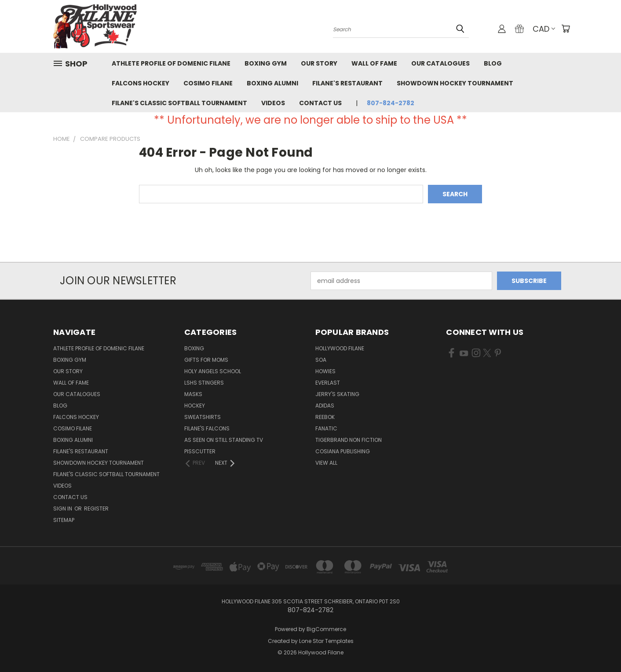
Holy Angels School (213, 371)
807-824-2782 (391, 103)
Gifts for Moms (206, 360)
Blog (493, 63)
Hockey (195, 406)
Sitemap (64, 520)
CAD (544, 29)
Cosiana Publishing (343, 451)
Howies (325, 371)
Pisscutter (200, 451)
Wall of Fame (374, 63)
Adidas (325, 406)
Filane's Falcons (207, 428)
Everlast (328, 383)
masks (193, 394)
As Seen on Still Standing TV (224, 440)
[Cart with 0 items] (566, 29)
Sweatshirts (203, 417)
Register (96, 509)
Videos (273, 103)
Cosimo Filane (208, 83)
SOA (321, 360)
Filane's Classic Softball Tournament (179, 103)
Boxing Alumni (272, 83)
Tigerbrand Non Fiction (349, 440)
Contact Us (320, 103)
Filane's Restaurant (347, 83)
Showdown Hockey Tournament (455, 83)
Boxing (194, 348)
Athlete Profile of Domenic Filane (171, 63)
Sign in (63, 509)
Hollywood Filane (340, 348)
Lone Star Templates (326, 641)
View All (326, 463)
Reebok (325, 417)
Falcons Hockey (141, 83)
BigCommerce (326, 629)
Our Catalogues (440, 63)
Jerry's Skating (337, 394)
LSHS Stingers (204, 383)
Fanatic (326, 428)
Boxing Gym (266, 63)
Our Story (319, 63)
